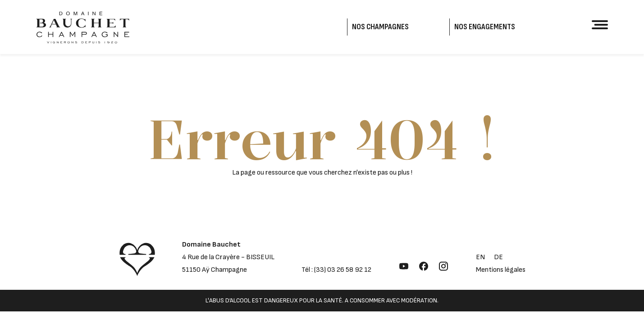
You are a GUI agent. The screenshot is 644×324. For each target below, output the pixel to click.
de (498, 257)
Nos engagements (485, 27)
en (480, 257)
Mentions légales (501, 270)
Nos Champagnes (380, 27)
